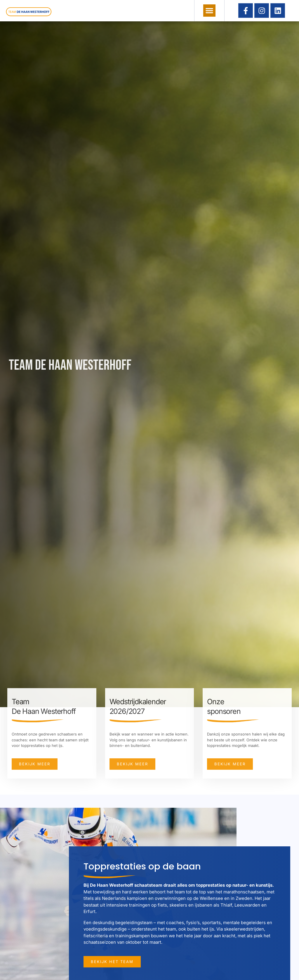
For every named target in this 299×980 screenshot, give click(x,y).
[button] (209, 11)
